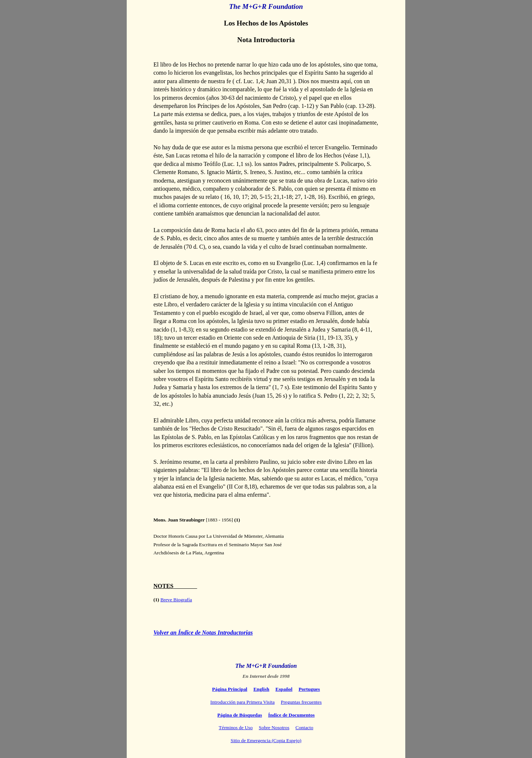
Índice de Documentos (291, 715)
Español (284, 689)
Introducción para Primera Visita (242, 702)
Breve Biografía (176, 600)
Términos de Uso (236, 728)
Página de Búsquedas (240, 715)
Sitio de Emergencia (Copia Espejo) (266, 740)
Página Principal (230, 689)
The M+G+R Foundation (266, 6)
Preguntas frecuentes (301, 702)
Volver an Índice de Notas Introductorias (203, 633)
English (261, 689)
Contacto (304, 728)
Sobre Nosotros (274, 728)
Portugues (309, 689)
